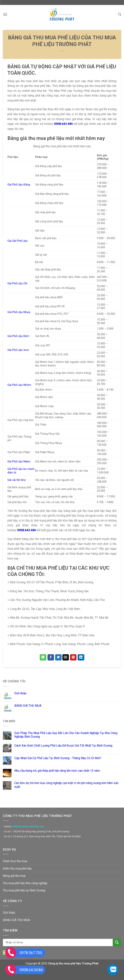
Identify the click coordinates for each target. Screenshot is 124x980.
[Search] (120, 14)
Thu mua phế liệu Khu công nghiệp (25, 883)
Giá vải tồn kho (17, 480)
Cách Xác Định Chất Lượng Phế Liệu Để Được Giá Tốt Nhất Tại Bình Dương (63, 746)
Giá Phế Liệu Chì (17, 283)
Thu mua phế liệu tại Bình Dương (24, 890)
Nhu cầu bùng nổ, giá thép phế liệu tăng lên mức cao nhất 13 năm (57, 771)
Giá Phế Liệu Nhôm (19, 385)
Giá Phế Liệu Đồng (19, 185)
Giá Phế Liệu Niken (19, 462)
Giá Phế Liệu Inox (18, 350)
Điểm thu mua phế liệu (17, 869)
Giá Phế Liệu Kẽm (18, 336)
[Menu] (5, 14)
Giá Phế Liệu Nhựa (19, 312)
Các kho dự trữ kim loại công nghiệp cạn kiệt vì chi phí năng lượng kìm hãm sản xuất (66, 785)
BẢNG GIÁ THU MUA (28, 706)
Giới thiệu (20, 693)
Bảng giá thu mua (14, 876)
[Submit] (117, 942)
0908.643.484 (27, 530)
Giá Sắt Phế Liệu (18, 241)
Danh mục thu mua (15, 861)
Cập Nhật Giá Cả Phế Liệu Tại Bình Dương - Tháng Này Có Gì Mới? (58, 758)
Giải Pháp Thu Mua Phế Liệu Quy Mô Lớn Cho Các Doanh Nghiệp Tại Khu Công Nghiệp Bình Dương (66, 735)
